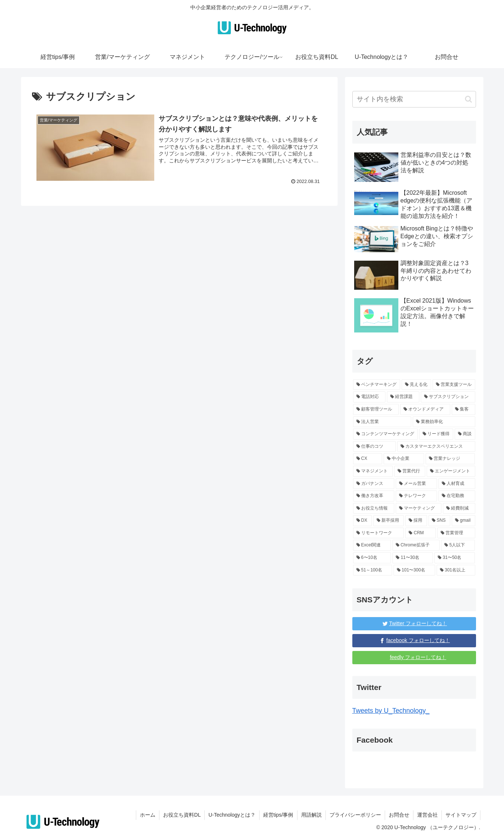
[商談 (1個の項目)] (465, 434)
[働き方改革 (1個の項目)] (374, 496)
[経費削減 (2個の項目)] (459, 508)
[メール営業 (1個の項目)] (416, 484)
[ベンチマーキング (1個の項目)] (377, 385)
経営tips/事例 (278, 815)
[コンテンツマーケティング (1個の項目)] (385, 434)
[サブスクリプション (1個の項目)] (448, 397)
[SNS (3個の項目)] (439, 521)
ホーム (148, 815)
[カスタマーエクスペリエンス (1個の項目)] (436, 447)
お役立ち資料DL (182, 815)
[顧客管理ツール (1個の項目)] (376, 409)
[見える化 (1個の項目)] (416, 385)
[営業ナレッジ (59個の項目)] (450, 459)
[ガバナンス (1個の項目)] (374, 484)
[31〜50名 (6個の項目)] (455, 558)
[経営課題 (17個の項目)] (403, 397)
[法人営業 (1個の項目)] (382, 422)
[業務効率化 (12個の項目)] (444, 422)
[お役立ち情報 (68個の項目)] (374, 508)
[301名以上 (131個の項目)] (456, 570)
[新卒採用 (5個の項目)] (389, 521)
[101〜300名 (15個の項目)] (414, 570)
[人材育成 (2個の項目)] (457, 484)
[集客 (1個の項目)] (464, 409)
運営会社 (427, 815)
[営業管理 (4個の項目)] (456, 533)
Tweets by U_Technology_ (391, 711)
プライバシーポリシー (355, 815)
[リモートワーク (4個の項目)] (379, 533)
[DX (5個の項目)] (362, 521)
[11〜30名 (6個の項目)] (413, 558)
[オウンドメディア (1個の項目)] (425, 409)
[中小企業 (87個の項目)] (404, 459)
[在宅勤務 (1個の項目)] (457, 496)
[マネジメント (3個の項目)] (373, 471)
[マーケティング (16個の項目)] (419, 508)
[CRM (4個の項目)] (420, 533)
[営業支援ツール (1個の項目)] (454, 385)
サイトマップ (461, 815)
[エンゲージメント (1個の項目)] (451, 471)
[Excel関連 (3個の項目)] (372, 545)
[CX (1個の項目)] (368, 459)
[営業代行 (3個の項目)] (410, 471)
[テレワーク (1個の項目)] (416, 496)
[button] (468, 99)
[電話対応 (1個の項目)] (369, 397)
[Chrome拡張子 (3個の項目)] (416, 545)
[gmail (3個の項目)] (463, 521)
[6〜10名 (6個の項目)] (372, 558)
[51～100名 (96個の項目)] (373, 570)
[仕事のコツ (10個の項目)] (374, 447)
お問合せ (399, 815)
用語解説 (311, 815)
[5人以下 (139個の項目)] (458, 545)
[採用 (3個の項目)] (416, 521)
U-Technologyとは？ (232, 815)
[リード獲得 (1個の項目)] (436, 434)
